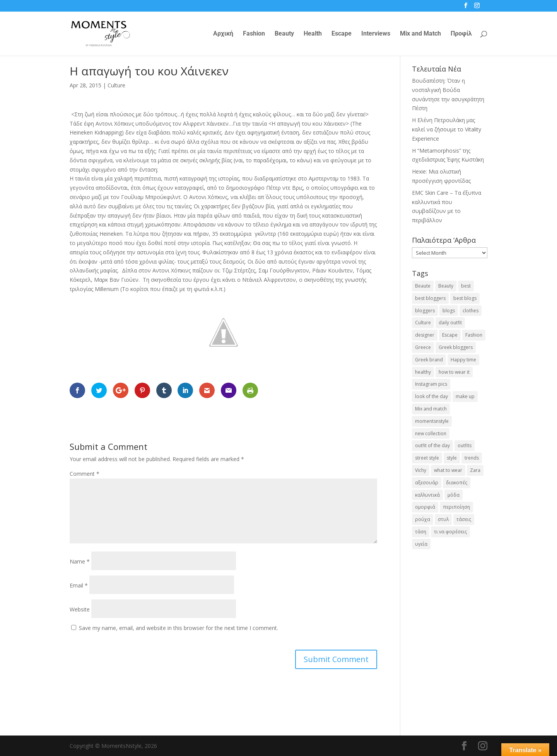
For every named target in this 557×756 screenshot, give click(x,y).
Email (79, 585)
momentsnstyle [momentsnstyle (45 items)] (432, 421)
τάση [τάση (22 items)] (421, 532)
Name (80, 561)
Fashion (254, 34)
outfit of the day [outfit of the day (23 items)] (432, 445)
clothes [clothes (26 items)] (471, 311)
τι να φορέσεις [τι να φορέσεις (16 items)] (450, 532)
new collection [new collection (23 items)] (431, 433)
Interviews (376, 34)
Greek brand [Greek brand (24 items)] (429, 360)
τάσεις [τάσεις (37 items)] (464, 519)
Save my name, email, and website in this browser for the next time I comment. (179, 628)
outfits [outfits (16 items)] (465, 445)
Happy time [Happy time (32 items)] (463, 360)
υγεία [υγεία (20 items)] (421, 544)
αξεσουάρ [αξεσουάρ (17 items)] (427, 483)
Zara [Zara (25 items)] (475, 470)
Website (80, 609)
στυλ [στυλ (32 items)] (443, 519)
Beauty (284, 34)
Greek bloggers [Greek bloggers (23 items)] (456, 347)
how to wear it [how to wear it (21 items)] (454, 372)
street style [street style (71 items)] (427, 458)
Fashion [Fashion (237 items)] (474, 335)
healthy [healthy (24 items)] (423, 372)
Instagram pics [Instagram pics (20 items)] (431, 384)
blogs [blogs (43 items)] (449, 311)
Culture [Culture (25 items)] (423, 323)
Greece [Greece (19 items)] (423, 347)
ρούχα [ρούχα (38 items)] (423, 519)
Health (313, 34)
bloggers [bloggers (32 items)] (425, 311)
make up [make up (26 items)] (465, 396)
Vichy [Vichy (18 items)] (421, 470)
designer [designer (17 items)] (425, 335)
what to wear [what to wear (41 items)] (448, 470)
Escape (342, 34)
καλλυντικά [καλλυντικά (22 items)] (427, 495)
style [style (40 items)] (452, 458)
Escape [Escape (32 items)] (450, 335)
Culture (116, 85)
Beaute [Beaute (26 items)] (423, 286)
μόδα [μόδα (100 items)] (454, 495)
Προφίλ (461, 34)
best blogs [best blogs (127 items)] (465, 298)
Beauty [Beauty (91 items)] (446, 286)
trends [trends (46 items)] (472, 458)
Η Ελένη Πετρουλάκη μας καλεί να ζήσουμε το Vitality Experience (447, 129)
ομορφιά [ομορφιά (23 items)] (425, 507)
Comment (85, 474)
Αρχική (223, 34)
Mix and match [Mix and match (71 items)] (431, 409)
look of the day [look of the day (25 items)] (431, 396)
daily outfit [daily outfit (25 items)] (450, 323)
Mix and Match (420, 34)
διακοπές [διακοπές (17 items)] (457, 483)
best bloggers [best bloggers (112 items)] (430, 298)
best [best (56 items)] (466, 286)
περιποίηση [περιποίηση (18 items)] (456, 507)
